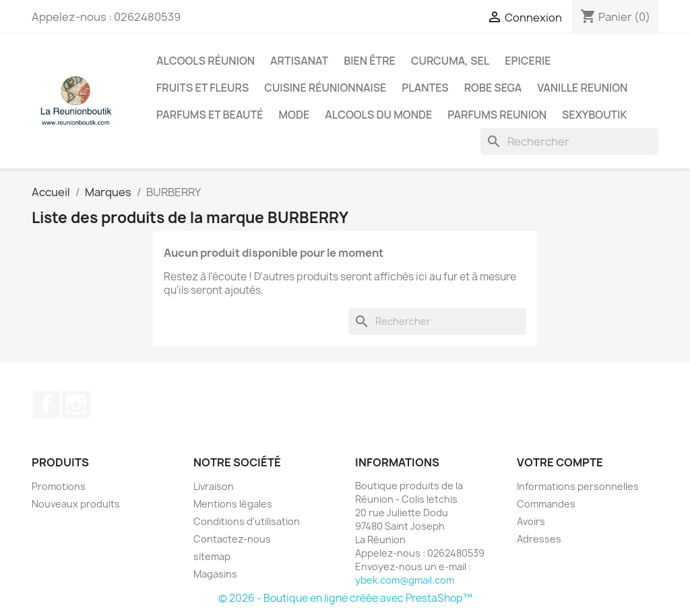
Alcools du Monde (378, 115)
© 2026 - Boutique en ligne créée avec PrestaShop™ (345, 598)
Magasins (215, 574)
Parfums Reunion (497, 115)
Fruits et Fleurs (202, 88)
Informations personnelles (578, 486)
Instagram (76, 404)
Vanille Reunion (582, 88)
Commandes (546, 504)
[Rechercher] (569, 142)
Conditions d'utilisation (247, 521)
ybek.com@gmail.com (405, 580)
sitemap (212, 556)
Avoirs (531, 521)
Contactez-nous (232, 539)
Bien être (370, 61)
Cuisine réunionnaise (325, 88)
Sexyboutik (595, 115)
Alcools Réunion (206, 61)
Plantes (425, 88)
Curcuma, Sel (450, 61)
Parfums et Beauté (210, 115)
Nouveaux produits (76, 504)
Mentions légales (233, 504)
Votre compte (560, 462)
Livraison (214, 486)
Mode (294, 115)
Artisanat (299, 61)
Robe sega (493, 88)
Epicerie (528, 61)
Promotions (59, 486)
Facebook (46, 404)
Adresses (539, 539)
